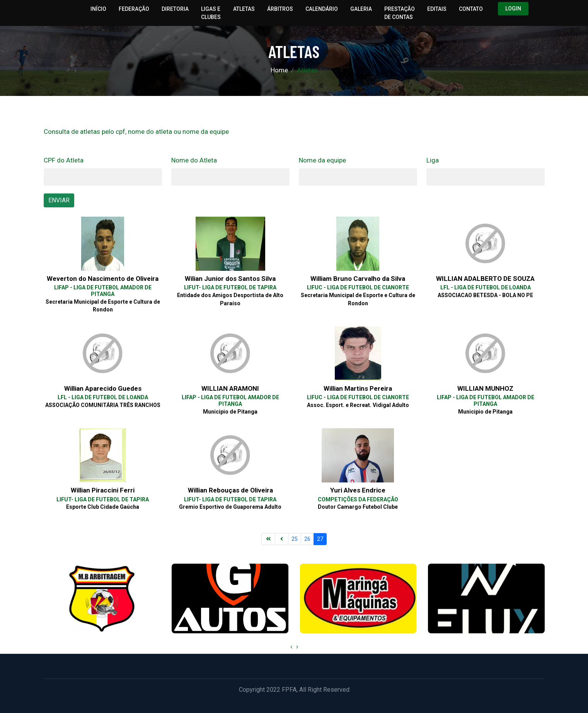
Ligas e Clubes (211, 13)
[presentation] (291, 647)
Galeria (361, 9)
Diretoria (175, 9)
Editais (437, 9)
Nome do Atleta (194, 160)
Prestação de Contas (400, 13)
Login (513, 9)
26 (307, 539)
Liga (433, 160)
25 (295, 539)
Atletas (244, 9)
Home (279, 70)
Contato (471, 9)
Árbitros (280, 9)
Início (98, 9)
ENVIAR (59, 200)
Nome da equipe (322, 160)
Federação (134, 9)
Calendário (322, 9)
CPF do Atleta (64, 160)
